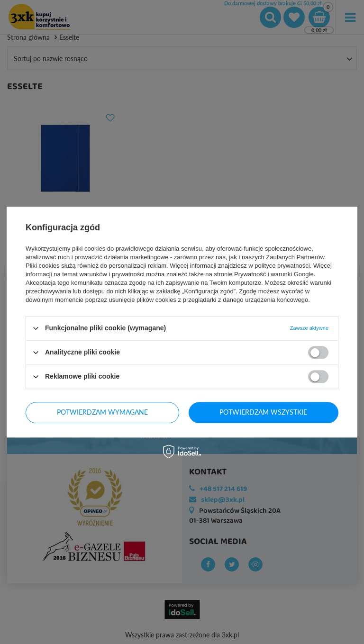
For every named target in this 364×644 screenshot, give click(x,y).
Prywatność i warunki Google (274, 274)
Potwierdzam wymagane (102, 412)
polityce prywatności (282, 266)
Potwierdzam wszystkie (263, 412)
